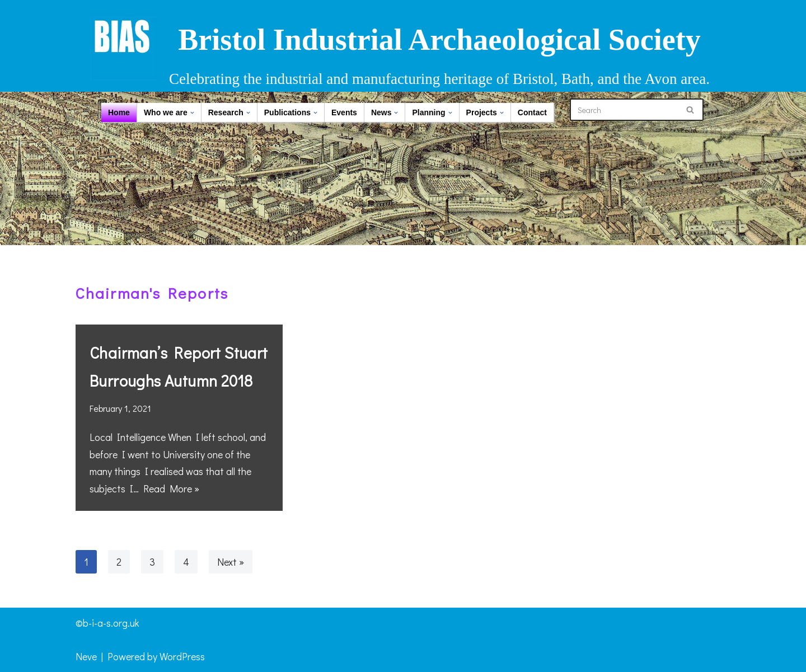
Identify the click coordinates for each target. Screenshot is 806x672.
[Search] (624, 110)
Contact (532, 112)
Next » (231, 562)
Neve (86, 656)
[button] (192, 113)
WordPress (182, 656)
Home (119, 112)
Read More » (171, 488)
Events (344, 112)
